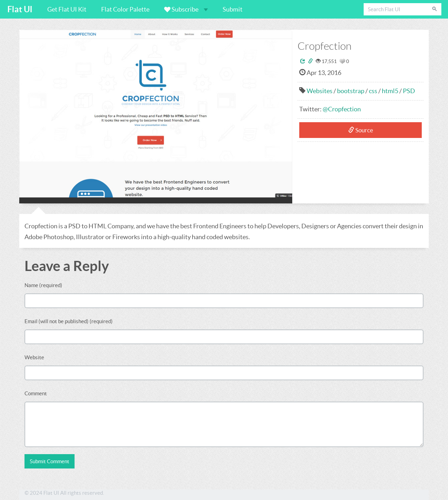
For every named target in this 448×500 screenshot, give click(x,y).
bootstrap (351, 91)
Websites (320, 91)
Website (34, 357)
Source (361, 130)
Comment (36, 393)
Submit (233, 9)
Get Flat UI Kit (67, 9)
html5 (390, 91)
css (373, 91)
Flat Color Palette (125, 9)
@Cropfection (342, 109)
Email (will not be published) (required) (69, 321)
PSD (409, 91)
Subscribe (186, 9)
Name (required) (43, 285)
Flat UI (20, 9)
